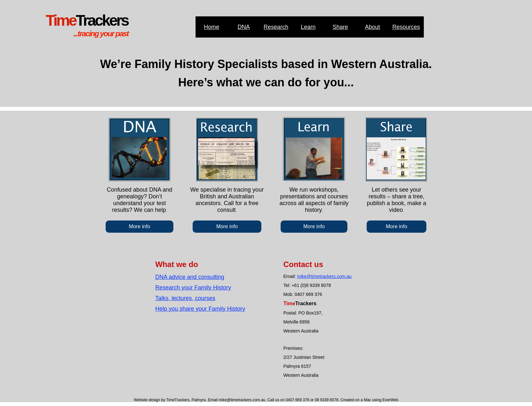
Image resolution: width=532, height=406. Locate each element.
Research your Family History (193, 288)
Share (340, 27)
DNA (244, 27)
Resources (406, 27)
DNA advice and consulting (190, 277)
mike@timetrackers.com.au (324, 276)
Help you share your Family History (200, 309)
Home (212, 27)
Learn (308, 27)
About (372, 27)
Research (276, 27)
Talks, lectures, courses (185, 298)
